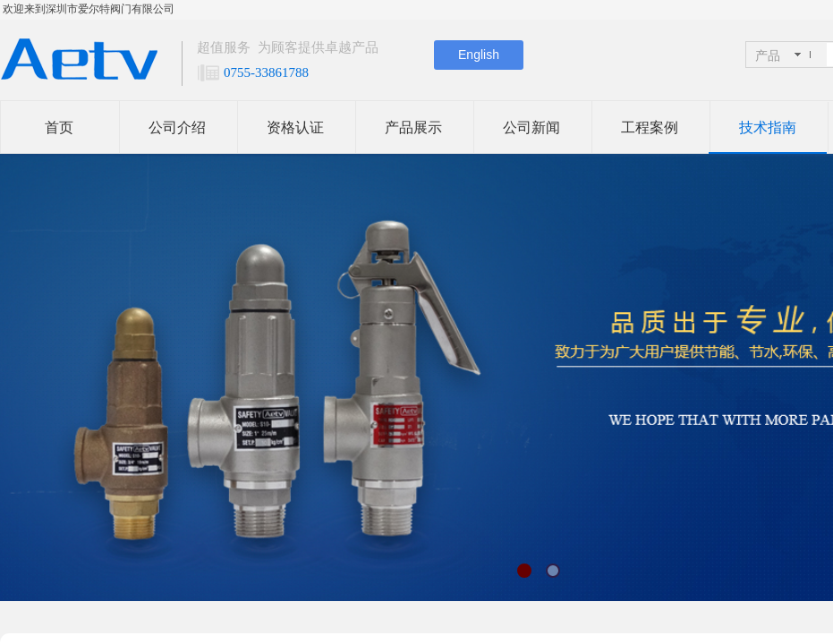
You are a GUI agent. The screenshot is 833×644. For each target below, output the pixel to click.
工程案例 (650, 127)
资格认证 (295, 127)
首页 (59, 127)
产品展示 (413, 127)
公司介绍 (177, 127)
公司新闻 (531, 127)
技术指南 (768, 127)
